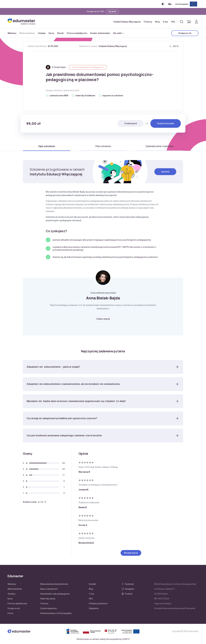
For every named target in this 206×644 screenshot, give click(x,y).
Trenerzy (148, 22)
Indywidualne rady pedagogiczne (55, 594)
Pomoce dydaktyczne (77, 33)
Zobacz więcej (103, 319)
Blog (157, 22)
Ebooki (60, 33)
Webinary (12, 33)
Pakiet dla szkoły (48, 599)
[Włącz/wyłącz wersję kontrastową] (163, 4)
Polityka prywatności (98, 604)
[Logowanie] (196, 22)
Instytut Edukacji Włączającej (127, 22)
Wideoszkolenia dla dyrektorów (54, 584)
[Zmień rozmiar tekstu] (170, 4)
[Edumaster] (21, 22)
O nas (165, 22)
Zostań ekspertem (49, 608)
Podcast (127, 594)
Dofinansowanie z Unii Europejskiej (56, 613)
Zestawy (42, 33)
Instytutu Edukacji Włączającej (113, 46)
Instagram (128, 589)
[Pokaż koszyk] (189, 22)
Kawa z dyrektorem (49, 589)
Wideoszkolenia (27, 33)
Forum (11, 613)
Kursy (51, 33)
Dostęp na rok (185, 33)
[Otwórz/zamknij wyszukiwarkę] (182, 22)
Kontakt (92, 584)
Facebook (128, 584)
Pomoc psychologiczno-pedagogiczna (88, 67)
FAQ (173, 22)
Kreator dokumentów (100, 33)
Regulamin (94, 608)
